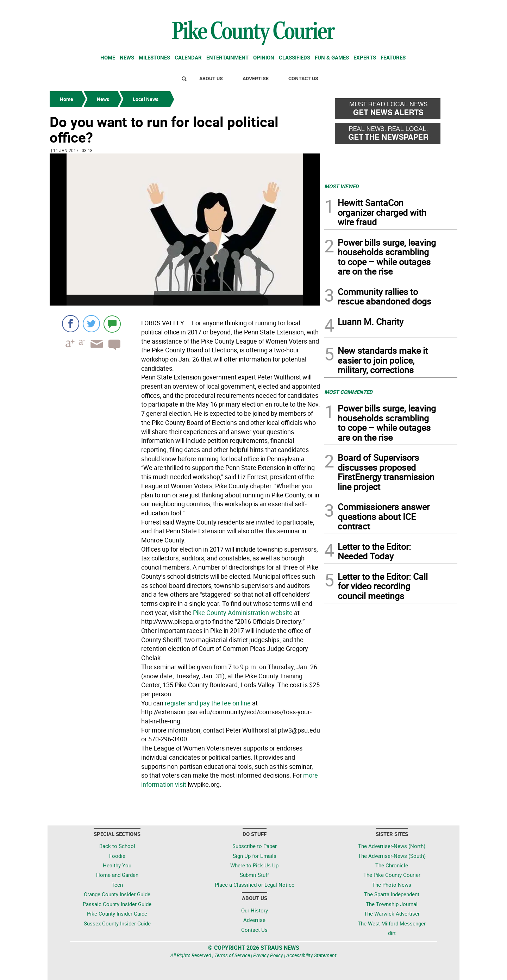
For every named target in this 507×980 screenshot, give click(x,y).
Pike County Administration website (243, 612)
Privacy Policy (268, 955)
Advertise (256, 78)
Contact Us (303, 78)
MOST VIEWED (342, 186)
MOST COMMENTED (348, 392)
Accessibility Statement (311, 955)
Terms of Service (232, 955)
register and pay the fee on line (208, 703)
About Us (211, 78)
